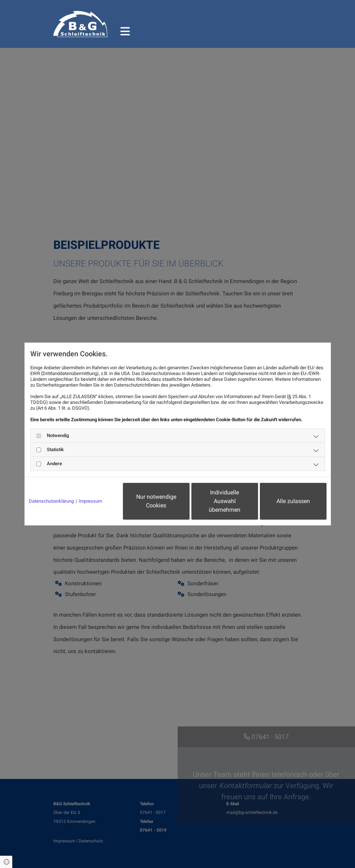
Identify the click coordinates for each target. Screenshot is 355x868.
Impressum (90, 501)
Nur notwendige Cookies (156, 501)
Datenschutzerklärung (51, 501)
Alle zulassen (293, 501)
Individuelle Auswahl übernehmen (225, 501)
